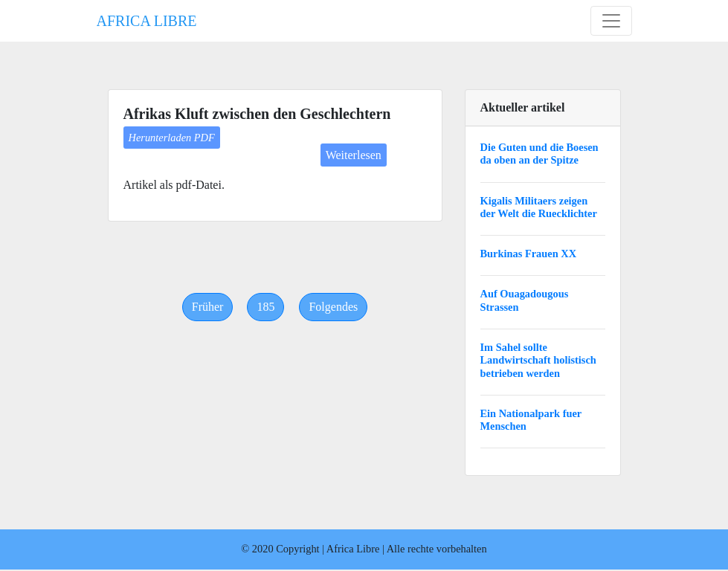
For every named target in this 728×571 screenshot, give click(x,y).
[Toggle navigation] (611, 21)
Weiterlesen (354, 155)
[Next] (333, 307)
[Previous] (208, 307)
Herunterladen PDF (172, 138)
